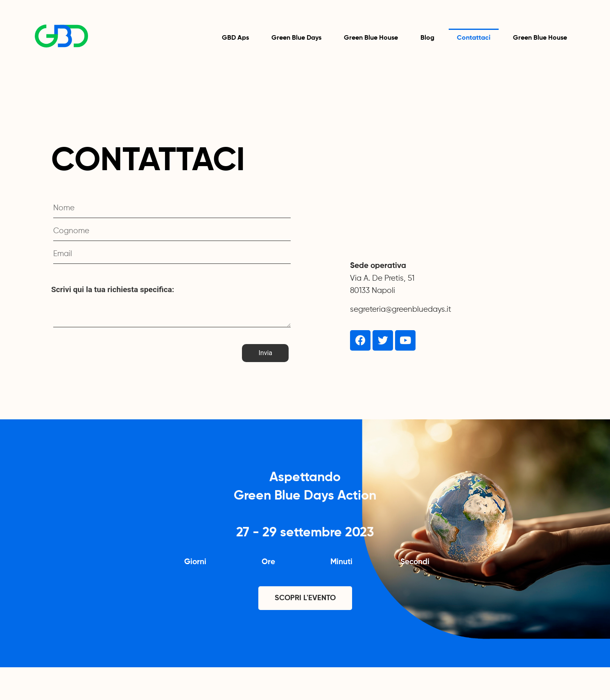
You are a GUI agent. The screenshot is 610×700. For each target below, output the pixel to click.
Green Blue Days (296, 38)
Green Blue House (371, 38)
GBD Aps (235, 38)
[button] (305, 598)
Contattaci (474, 38)
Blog (427, 38)
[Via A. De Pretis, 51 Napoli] (456, 190)
